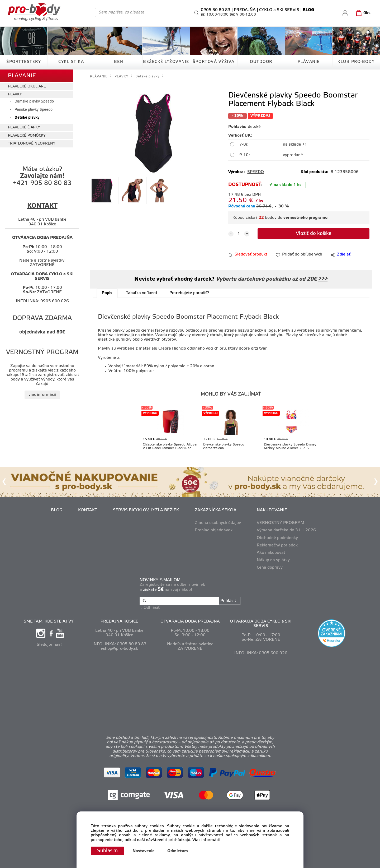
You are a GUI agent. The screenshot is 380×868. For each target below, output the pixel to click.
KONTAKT (88, 510)
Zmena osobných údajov (218, 523)
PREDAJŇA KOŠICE (119, 621)
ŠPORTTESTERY (24, 62)
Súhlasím (107, 851)
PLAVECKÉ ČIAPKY (24, 127)
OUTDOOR (261, 62)
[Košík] (362, 13)
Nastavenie (144, 851)
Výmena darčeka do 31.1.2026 (286, 530)
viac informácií (42, 395)
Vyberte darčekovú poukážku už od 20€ (271, 279)
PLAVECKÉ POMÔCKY (27, 136)
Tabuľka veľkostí (141, 293)
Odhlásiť (152, 608)
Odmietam (178, 851)
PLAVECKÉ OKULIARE (27, 87)
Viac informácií (206, 840)
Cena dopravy (270, 568)
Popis (107, 293)
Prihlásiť (228, 601)
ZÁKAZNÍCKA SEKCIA (216, 510)
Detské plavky (27, 118)
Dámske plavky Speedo (34, 102)
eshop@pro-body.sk (119, 649)
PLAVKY (15, 94)
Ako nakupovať (271, 553)
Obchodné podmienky (277, 538)
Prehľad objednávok (214, 530)
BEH (119, 62)
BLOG (57, 510)
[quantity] (239, 234)
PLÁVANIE (309, 62)
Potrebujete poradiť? (189, 293)
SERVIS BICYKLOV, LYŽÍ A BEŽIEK (146, 510)
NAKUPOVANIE (272, 510)
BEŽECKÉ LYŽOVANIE (166, 62)
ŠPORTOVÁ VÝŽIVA (214, 62)
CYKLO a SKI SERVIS (279, 10)
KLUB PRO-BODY (356, 62)
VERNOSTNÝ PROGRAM (281, 523)
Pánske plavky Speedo (34, 110)
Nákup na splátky (273, 560)
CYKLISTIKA (71, 62)
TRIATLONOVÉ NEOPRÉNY (32, 144)
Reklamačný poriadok (277, 545)
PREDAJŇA (245, 10)
